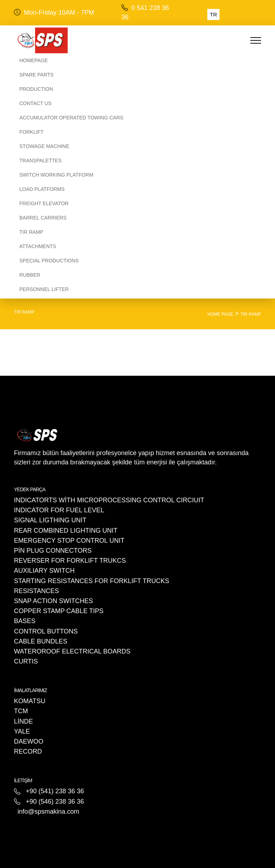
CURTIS (26, 661)
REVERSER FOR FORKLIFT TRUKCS (70, 561)
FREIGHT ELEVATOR (44, 203)
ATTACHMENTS (38, 246)
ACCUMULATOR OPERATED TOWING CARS (71, 118)
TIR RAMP (31, 232)
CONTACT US (35, 103)
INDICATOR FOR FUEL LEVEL (59, 510)
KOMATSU (30, 701)
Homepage (34, 60)
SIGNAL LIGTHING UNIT (50, 520)
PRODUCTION (36, 89)
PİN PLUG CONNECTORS (53, 551)
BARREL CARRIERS (43, 218)
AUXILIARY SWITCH (44, 571)
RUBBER (30, 275)
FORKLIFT (32, 132)
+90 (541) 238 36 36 (55, 791)
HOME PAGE (220, 314)
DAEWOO (29, 741)
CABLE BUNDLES (41, 641)
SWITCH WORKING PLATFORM (56, 175)
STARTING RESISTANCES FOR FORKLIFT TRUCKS (91, 581)
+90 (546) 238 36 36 (55, 802)
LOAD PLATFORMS (42, 189)
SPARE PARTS (37, 75)
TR (213, 14)
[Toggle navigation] (236, 41)
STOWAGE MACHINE (44, 146)
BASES (25, 621)
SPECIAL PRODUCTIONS (49, 261)
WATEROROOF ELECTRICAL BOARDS (72, 651)
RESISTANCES (37, 591)
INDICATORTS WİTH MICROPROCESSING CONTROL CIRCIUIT (109, 500)
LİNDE (23, 721)
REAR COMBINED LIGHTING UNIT (66, 531)
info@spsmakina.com (48, 812)
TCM (21, 711)
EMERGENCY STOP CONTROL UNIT (69, 541)
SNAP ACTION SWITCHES (54, 601)
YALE (22, 731)
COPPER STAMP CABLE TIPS (59, 611)
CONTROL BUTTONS (46, 631)
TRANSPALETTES (40, 161)
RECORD (28, 751)
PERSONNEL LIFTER (44, 289)
